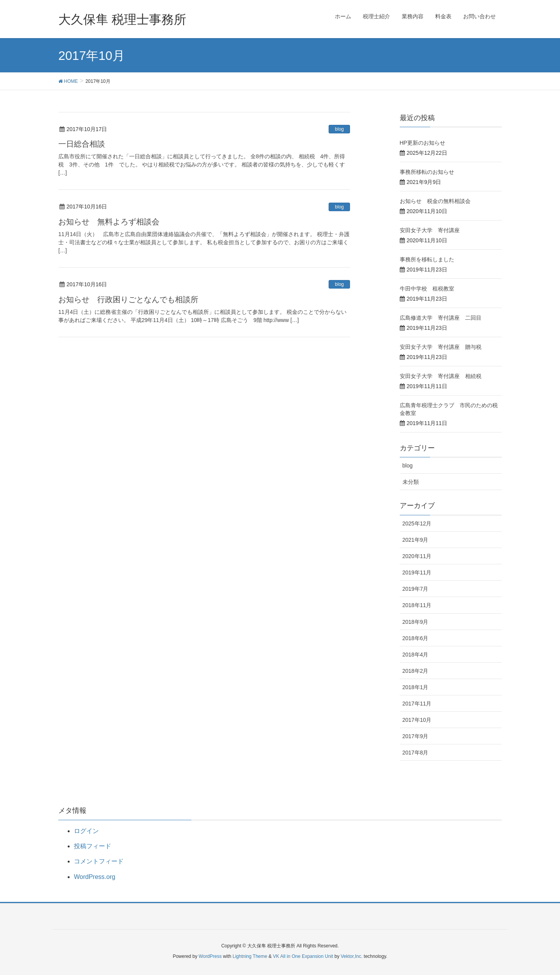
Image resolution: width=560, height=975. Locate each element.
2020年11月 (417, 556)
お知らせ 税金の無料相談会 (435, 201)
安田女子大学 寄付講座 (430, 230)
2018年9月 (416, 622)
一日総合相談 (82, 144)
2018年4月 (416, 655)
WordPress (210, 956)
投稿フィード (93, 846)
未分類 (411, 482)
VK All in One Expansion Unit (303, 956)
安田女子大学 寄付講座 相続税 (441, 376)
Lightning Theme (250, 956)
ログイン (86, 831)
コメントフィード (99, 861)
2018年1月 (416, 687)
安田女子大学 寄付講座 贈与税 (441, 347)
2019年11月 (417, 572)
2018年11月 (417, 605)
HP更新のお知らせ (423, 143)
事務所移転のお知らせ (427, 172)
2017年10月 (417, 720)
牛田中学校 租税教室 (427, 289)
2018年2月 (416, 671)
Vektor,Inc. (352, 956)
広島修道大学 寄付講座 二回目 (441, 318)
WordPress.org (94, 877)
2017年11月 (417, 704)
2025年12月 (417, 523)
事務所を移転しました (427, 259)
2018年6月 (416, 638)
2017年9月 (416, 736)
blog (339, 129)
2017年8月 (416, 753)
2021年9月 (416, 540)
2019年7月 (416, 589)
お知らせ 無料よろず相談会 (109, 222)
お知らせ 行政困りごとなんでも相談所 (128, 299)
